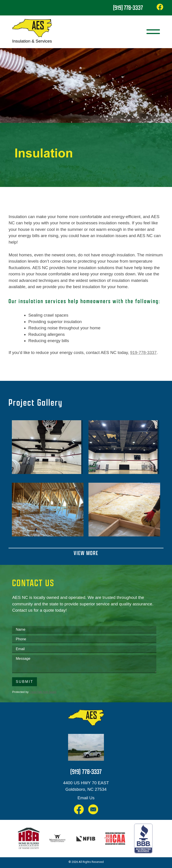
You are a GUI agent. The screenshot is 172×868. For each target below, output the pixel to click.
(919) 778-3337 (128, 8)
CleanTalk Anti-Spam (43, 692)
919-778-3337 (143, 353)
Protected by (34, 692)
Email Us (86, 798)
